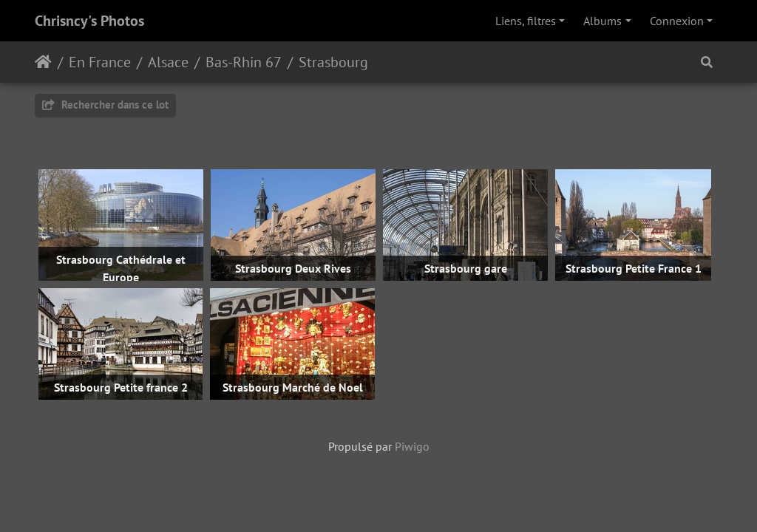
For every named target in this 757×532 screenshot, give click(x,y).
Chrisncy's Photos (89, 21)
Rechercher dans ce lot (105, 105)
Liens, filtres (526, 21)
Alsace (168, 62)
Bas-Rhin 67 (244, 62)
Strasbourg (333, 62)
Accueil (43, 62)
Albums (602, 21)
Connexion (677, 21)
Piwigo (412, 446)
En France (100, 62)
